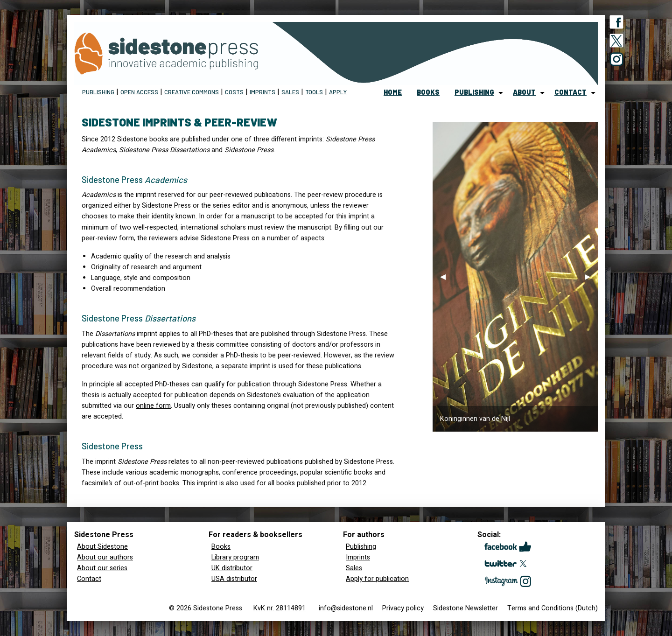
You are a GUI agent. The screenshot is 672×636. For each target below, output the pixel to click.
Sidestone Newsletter (465, 608)
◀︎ (447, 280)
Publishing (98, 92)
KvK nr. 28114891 (280, 608)
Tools (314, 92)
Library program (235, 557)
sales (290, 92)
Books (221, 547)
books (428, 92)
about (524, 92)
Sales (354, 568)
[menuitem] (393, 93)
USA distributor (234, 579)
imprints (262, 92)
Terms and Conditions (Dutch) (553, 608)
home (393, 92)
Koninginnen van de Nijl (475, 419)
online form (153, 406)
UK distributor (232, 568)
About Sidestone (102, 547)
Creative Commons (192, 92)
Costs (234, 92)
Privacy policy (403, 608)
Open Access (139, 92)
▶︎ (591, 280)
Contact (89, 579)
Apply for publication (377, 579)
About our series (102, 568)
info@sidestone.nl (346, 608)
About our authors (105, 557)
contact (570, 92)
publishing (474, 92)
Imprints (358, 557)
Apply (338, 92)
